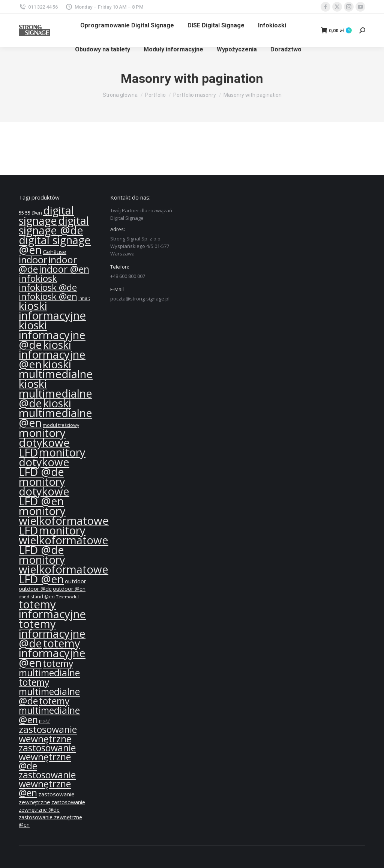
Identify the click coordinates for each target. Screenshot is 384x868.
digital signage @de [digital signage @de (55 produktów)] (54, 225)
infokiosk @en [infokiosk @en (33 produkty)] (48, 296)
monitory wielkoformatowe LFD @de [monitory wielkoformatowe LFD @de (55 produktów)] (64, 540)
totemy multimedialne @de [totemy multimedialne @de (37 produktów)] (49, 691)
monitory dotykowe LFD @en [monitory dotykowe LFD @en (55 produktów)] (44, 491)
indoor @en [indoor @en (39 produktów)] (64, 269)
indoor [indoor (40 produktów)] (33, 260)
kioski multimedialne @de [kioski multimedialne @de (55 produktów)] (55, 393)
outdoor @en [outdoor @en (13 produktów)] (69, 589)
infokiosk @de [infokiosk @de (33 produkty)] (48, 287)
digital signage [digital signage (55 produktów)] (46, 215)
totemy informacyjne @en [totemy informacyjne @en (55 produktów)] (52, 653)
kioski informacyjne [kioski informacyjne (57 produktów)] (52, 311)
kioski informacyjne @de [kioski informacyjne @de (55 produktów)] (52, 335)
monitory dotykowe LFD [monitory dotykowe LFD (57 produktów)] (44, 443)
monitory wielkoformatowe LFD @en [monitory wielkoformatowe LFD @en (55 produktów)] (64, 569)
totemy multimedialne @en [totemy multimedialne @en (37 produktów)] (49, 710)
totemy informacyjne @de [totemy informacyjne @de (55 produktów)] (52, 634)
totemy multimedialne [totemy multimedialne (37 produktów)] (49, 668)
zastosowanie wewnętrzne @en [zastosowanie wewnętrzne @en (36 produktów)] (47, 784)
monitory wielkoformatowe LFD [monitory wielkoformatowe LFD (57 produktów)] (64, 521)
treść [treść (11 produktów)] (44, 722)
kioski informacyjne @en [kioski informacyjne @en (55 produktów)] (52, 354)
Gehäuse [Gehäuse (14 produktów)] (55, 252)
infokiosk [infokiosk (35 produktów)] (38, 278)
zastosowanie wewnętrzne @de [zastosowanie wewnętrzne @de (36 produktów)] (47, 757)
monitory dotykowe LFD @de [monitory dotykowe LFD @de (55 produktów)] (52, 462)
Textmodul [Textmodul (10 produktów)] (67, 597)
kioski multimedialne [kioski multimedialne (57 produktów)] (56, 369)
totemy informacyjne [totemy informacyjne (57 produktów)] (52, 609)
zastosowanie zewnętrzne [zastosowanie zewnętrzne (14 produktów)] (47, 798)
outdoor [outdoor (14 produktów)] (76, 581)
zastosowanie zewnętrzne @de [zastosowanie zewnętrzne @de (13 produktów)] (52, 806)
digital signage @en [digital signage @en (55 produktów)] (55, 245)
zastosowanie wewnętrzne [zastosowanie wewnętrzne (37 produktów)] (48, 734)
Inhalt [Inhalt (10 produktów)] (84, 298)
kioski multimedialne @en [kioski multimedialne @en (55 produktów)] (55, 413)
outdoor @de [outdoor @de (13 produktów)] (35, 589)
